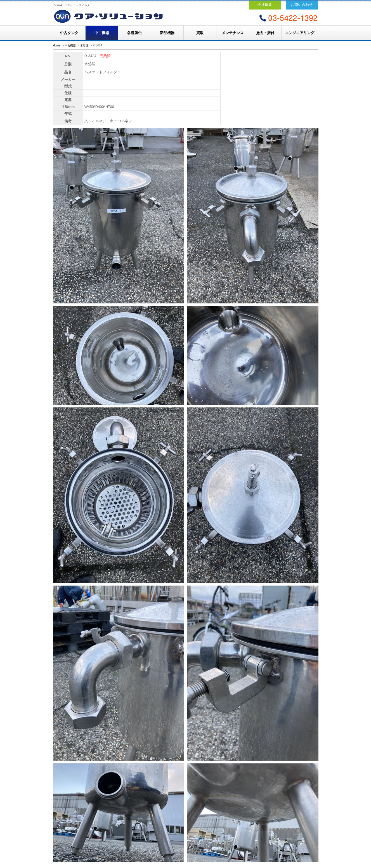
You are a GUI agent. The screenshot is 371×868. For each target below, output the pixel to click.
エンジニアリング (300, 33)
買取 (200, 33)
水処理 (84, 45)
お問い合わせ (302, 5)
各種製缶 (134, 33)
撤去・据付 (265, 33)
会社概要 (265, 5)
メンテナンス (233, 33)
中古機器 (102, 33)
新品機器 (167, 33)
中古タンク (69, 33)
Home (57, 45)
